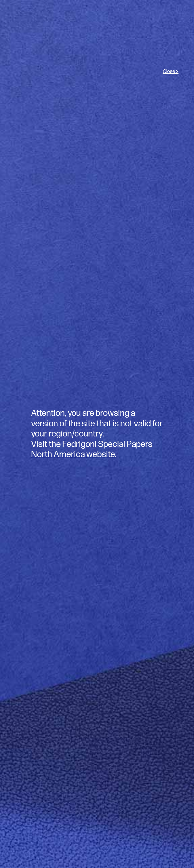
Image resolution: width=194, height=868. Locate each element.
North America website (73, 454)
